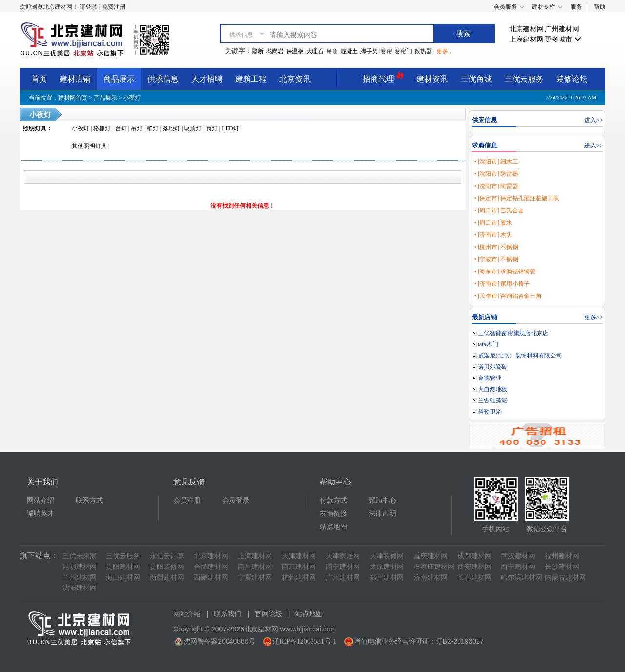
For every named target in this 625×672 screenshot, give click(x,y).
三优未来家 (80, 556)
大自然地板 (493, 389)
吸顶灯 (193, 128)
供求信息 (163, 79)
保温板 (295, 51)
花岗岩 (275, 51)
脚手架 (369, 51)
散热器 (423, 51)
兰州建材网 (80, 577)
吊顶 (332, 51)
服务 (576, 7)
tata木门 (488, 344)
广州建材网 (562, 29)
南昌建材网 (255, 567)
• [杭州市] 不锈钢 (496, 247)
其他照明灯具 (89, 146)
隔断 (258, 51)
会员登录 (236, 500)
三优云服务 (524, 79)
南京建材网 (299, 567)
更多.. (444, 51)
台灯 (121, 128)
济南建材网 (431, 577)
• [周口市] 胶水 (493, 223)
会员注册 (187, 500)
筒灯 (212, 128)
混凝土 (349, 51)
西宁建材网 (518, 567)
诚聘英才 (41, 514)
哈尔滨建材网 (521, 577)
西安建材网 (475, 567)
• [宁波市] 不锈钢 (496, 259)
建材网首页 (73, 98)
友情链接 (333, 514)
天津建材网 (299, 556)
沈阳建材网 (80, 588)
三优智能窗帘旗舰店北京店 (513, 333)
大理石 (315, 51)
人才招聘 (207, 79)
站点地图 (333, 527)
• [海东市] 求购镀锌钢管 (505, 272)
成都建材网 (475, 556)
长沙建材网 (562, 567)
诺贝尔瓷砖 (493, 367)
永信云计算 (167, 556)
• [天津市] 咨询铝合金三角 (508, 296)
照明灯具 (35, 128)
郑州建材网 (387, 577)
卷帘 (386, 51)
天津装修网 (387, 556)
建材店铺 (75, 79)
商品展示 (119, 79)
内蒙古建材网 (565, 577)
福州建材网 (562, 556)
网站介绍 (41, 500)
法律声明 (382, 514)
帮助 (600, 7)
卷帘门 (403, 51)
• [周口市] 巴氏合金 (499, 210)
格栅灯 (102, 128)
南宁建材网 (343, 567)
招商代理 (383, 77)
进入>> (594, 120)
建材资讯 (432, 79)
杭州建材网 (299, 577)
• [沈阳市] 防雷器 (496, 174)
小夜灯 (132, 98)
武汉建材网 (518, 556)
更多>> (594, 317)
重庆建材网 (431, 556)
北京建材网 (526, 29)
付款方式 (333, 500)
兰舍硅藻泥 (493, 400)
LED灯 (230, 128)
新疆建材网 (167, 577)
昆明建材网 (80, 567)
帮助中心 (382, 500)
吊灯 (137, 128)
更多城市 (563, 39)
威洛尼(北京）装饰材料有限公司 (520, 356)
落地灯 (171, 128)
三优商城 (476, 79)
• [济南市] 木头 (493, 235)
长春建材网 (475, 577)
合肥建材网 (211, 567)
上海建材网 (526, 39)
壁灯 (153, 128)
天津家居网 (343, 556)
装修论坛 (572, 79)
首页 (39, 79)
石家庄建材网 (434, 567)
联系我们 (228, 614)
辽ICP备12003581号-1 (304, 641)
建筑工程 (251, 79)
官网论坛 (269, 614)
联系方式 (89, 500)
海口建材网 (123, 577)
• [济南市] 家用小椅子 (502, 284)
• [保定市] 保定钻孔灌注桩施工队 (517, 198)
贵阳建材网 (123, 567)
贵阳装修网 (167, 567)
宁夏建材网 (255, 577)
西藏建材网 (211, 577)
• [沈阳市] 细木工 (496, 162)
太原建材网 (387, 567)
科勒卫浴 (490, 412)
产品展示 (105, 98)
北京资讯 (295, 79)
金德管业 (490, 378)
